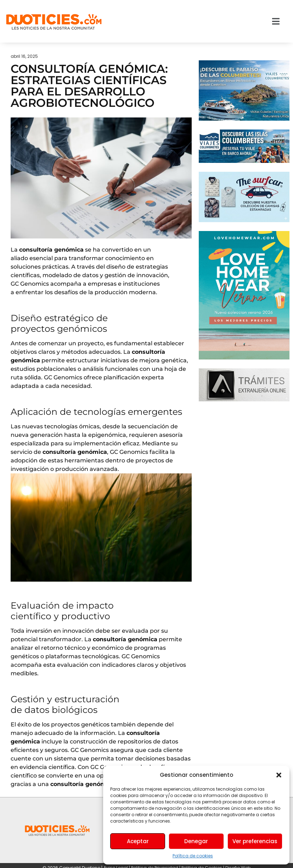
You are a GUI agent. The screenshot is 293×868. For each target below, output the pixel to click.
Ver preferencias (255, 841)
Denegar (196, 841)
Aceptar (138, 841)
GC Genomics (30, 284)
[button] (279, 775)
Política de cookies (193, 856)
